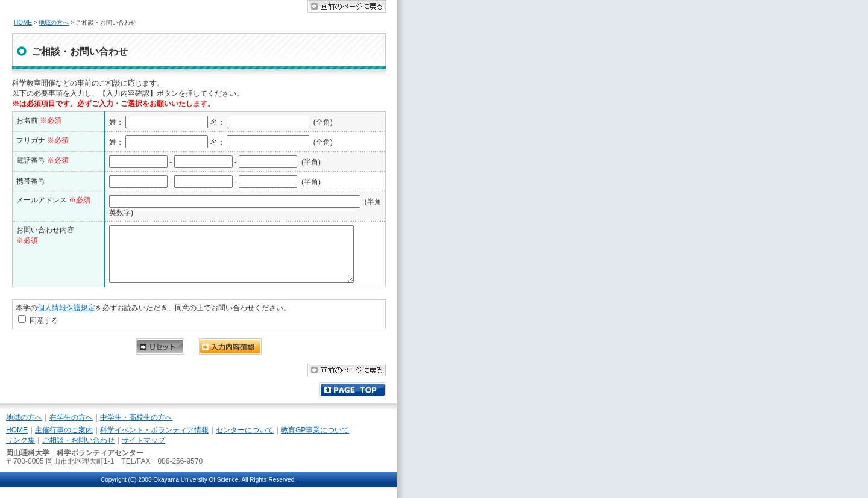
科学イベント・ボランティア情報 (154, 441)
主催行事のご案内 (64, 441)
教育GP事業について (315, 441)
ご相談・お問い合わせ (78, 451)
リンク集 (20, 451)
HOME (23, 23)
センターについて (245, 441)
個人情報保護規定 (66, 319)
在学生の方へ (71, 428)
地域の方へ (54, 23)
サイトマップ (143, 451)
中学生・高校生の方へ (136, 428)
